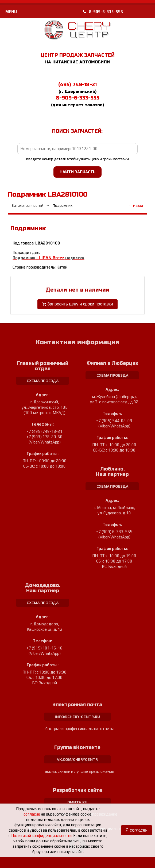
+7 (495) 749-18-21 (44, 432)
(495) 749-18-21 (77, 85)
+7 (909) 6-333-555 (114, 532)
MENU (11, 12)
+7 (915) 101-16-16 (44, 648)
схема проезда (43, 381)
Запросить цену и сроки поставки (77, 304)
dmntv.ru (77, 802)
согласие (32, 814)
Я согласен (136, 830)
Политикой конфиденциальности (41, 836)
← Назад (136, 206)
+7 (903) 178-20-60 (44, 437)
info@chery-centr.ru (77, 717)
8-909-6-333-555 (103, 12)
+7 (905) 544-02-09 (114, 421)
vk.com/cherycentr (77, 760)
